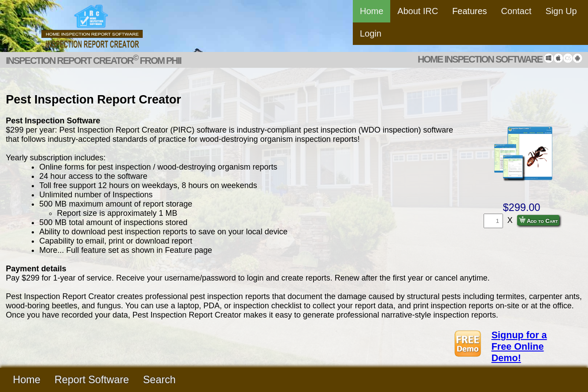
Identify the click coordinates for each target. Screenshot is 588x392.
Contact (516, 11)
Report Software (92, 380)
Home (372, 11)
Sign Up (561, 11)
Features (470, 11)
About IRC (418, 11)
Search (159, 380)
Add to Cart (538, 220)
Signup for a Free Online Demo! (519, 346)
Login (371, 33)
